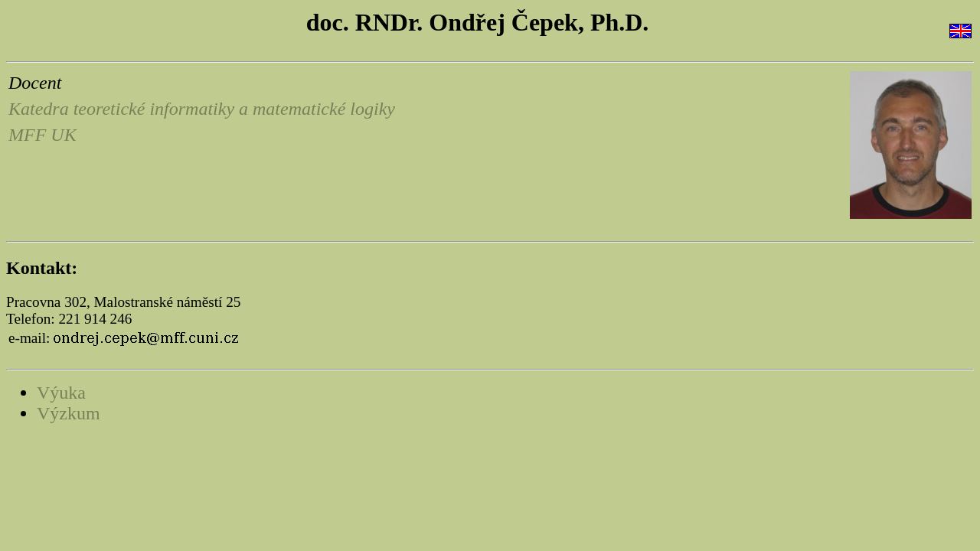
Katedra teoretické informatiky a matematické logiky (202, 109)
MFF (27, 135)
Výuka (61, 393)
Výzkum (69, 413)
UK (63, 135)
